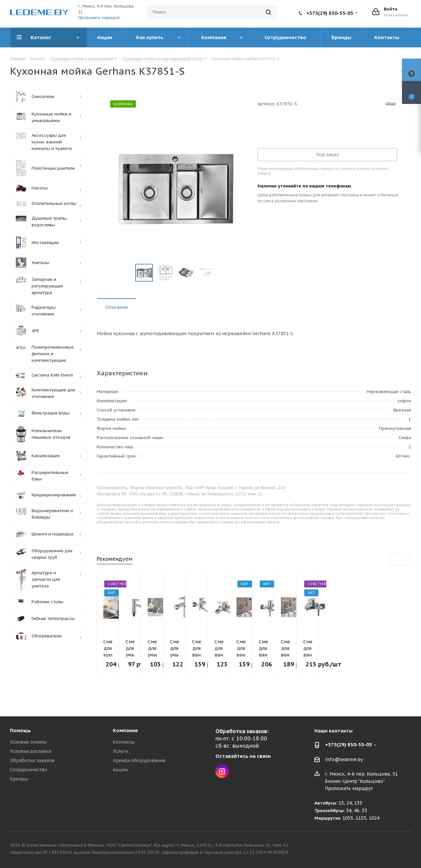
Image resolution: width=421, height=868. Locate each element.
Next (223, 273)
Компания (125, 730)
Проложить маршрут (99, 18)
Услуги (120, 751)
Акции (120, 770)
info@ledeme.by (344, 759)
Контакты (124, 742)
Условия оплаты (28, 742)
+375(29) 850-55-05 (330, 13)
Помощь (20, 730)
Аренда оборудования (139, 760)
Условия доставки (31, 751)
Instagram (222, 771)
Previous (127, 273)
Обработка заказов (32, 760)
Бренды (19, 779)
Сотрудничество (29, 770)
